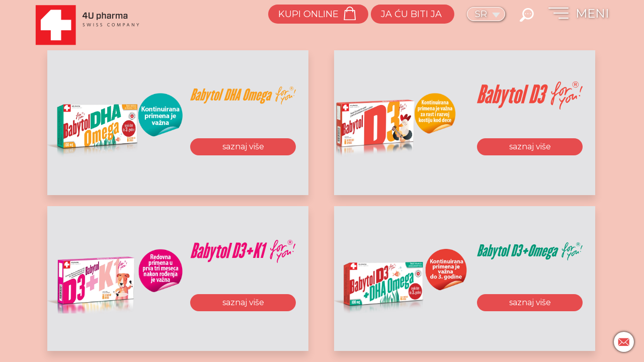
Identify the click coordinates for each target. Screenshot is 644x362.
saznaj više (243, 147)
